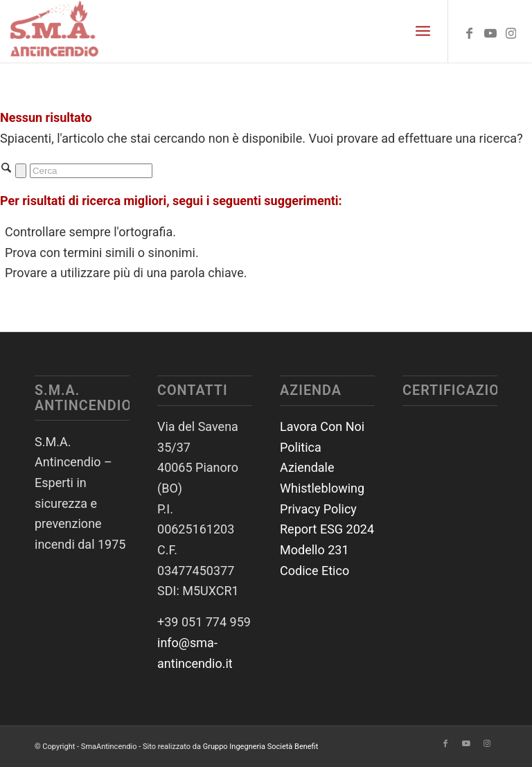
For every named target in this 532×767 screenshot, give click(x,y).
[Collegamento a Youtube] (490, 31)
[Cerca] (91, 171)
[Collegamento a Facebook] (470, 31)
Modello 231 (314, 550)
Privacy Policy (318, 509)
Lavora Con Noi (322, 426)
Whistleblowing (322, 488)
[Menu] (423, 31)
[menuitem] (423, 31)
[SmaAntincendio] (55, 31)
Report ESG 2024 (327, 529)
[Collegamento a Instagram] (511, 31)
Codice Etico (314, 571)
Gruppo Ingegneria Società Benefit (261, 747)
